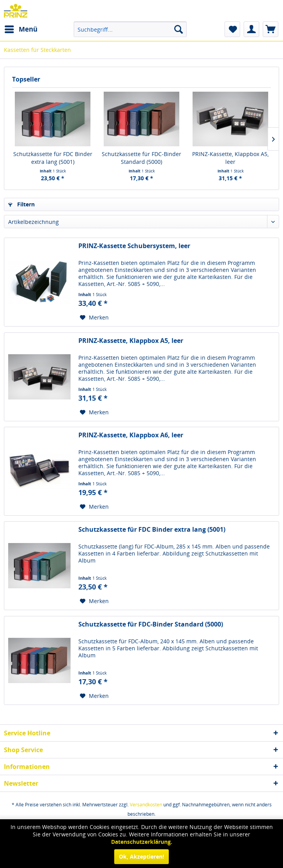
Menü (21, 28)
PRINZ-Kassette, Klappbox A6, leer (131, 435)
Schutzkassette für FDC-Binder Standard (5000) (141, 158)
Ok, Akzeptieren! (141, 856)
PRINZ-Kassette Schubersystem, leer (134, 246)
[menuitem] (21, 29)
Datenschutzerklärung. (142, 842)
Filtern (21, 204)
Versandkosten (146, 805)
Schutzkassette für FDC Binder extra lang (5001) (53, 158)
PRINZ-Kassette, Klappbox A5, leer (230, 158)
